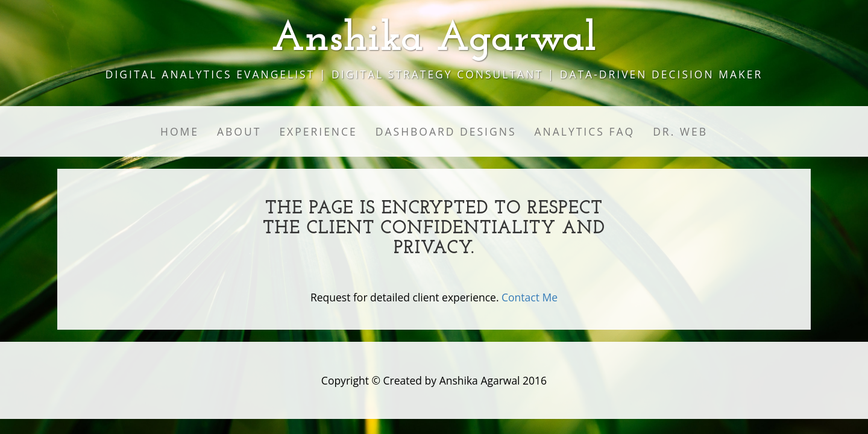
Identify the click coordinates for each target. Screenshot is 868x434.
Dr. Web (680, 131)
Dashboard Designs (446, 131)
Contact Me (530, 297)
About (239, 131)
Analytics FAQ (585, 131)
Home (180, 131)
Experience (318, 131)
